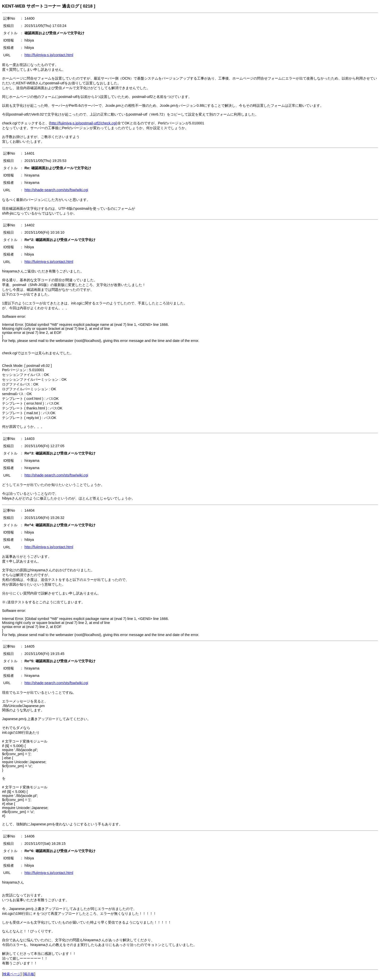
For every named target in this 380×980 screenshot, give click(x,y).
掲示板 (29, 974)
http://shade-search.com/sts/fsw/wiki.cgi (56, 190)
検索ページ (12, 974)
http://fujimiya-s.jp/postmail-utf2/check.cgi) (84, 123)
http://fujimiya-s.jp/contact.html (49, 55)
